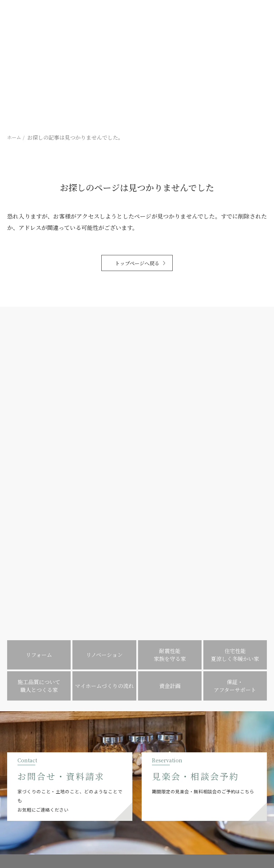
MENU (137, 711)
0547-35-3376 (72, 761)
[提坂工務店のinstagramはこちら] (21, 789)
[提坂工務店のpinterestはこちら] (42, 789)
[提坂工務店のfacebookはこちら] (31, 789)
